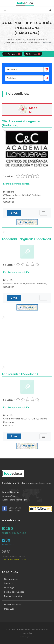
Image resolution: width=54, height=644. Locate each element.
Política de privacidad (14, 592)
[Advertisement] (27, 342)
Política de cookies (13, 596)
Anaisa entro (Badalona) (20, 374)
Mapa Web (9, 609)
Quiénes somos (11, 579)
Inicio (9, 40)
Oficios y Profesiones (37, 40)
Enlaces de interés (13, 604)
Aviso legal (9, 588)
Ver (14, 213)
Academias (20, 40)
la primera (17, 184)
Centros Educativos (14, 533)
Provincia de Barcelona (29, 43)
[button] (27, 3)
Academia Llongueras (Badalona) (26, 239)
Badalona (33, 54)
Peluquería (11, 43)
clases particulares (14, 558)
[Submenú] (43, 213)
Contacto (9, 583)
